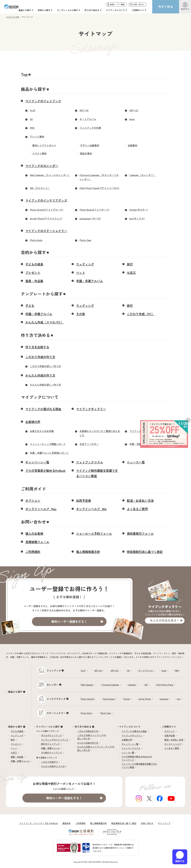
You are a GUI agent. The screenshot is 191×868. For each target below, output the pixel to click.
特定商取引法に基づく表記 (145, 552)
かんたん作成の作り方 (40, 375)
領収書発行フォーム (140, 533)
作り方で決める (36, 335)
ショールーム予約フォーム (94, 533)
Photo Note (36, 240)
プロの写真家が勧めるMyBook (45, 470)
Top (24, 74)
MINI (32, 128)
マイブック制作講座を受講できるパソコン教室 (97, 473)
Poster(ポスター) (139, 210)
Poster (127, 699)
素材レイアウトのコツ (44, 145)
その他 (81, 314)
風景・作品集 (34, 281)
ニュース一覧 (136, 462)
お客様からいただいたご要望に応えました (100, 433)
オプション (33, 500)
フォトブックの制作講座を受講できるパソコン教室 (139, 766)
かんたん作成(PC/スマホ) (53, 766)
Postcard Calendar (110, 685)
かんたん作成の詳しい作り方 (45, 385)
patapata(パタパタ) (90, 218)
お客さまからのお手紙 (42, 431)
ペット (81, 272)
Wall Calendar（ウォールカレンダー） (50, 175)
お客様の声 (33, 422)
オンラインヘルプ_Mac (41, 509)
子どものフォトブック (51, 735)
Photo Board (109, 699)
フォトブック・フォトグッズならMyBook (39, 823)
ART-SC (134, 110)
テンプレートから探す (42, 294)
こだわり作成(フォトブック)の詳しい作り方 (92, 737)
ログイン (185, 9)
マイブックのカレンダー (42, 166)
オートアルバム (88, 119)
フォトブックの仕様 (90, 128)
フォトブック (54, 670)
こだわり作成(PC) (49, 762)
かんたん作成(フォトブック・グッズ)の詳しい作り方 (96, 748)
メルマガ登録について (63, 789)
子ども (30, 305)
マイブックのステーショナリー (46, 231)
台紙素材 (133, 145)
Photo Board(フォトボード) (94, 210)
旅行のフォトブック (50, 744)
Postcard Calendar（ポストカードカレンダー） (99, 177)
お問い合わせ (33, 522)
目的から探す (33, 252)
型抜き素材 (86, 153)
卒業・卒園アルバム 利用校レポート (49, 453)
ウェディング (85, 264)
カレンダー (53, 685)
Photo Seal (85, 240)
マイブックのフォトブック (43, 101)
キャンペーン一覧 (37, 462)
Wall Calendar (87, 685)
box (179, 699)
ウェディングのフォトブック (55, 740)
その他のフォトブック (51, 753)
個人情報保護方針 (88, 552)
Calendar (132, 685)
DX (31, 119)
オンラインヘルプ (173, 744)
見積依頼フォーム (37, 542)
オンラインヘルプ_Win (91, 509)
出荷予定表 (84, 500)
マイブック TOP (12, 17)
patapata (164, 699)
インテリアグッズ (56, 699)
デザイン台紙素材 (90, 145)
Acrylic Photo (145, 699)
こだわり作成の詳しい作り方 (45, 366)
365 (146, 685)
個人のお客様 (34, 533)
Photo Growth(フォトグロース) (46, 210)
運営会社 (67, 823)
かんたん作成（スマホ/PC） (45, 322)
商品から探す (33, 89)
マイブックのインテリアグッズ (46, 200)
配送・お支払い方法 (140, 500)
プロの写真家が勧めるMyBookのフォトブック (137, 758)
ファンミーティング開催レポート (48, 444)
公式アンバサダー (89, 444)
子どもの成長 (34, 264)
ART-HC (84, 110)
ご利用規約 (33, 552)
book (132, 119)
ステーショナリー (56, 713)
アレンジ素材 (37, 137)
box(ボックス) (137, 218)
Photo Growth (87, 699)
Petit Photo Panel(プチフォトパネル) (99, 188)
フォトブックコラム (90, 462)
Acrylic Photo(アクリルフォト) (46, 218)
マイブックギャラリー (91, 409)
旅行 (130, 264)
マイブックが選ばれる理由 (43, 409)
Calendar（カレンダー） (142, 175)
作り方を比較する (37, 347)
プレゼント (33, 272)
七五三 (131, 272)
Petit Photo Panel (165, 685)
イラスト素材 (39, 153)
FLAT (33, 110)
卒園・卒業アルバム (90, 281)
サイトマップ (164, 823)
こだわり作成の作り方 (40, 357)
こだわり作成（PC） (141, 314)
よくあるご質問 (137, 509)
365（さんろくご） (40, 188)
